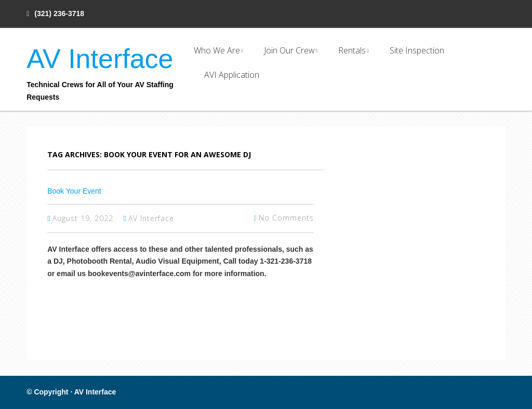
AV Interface (100, 59)
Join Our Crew (289, 50)
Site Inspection (417, 50)
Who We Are (217, 50)
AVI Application (232, 75)
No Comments (286, 218)
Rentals (352, 50)
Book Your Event (74, 191)
